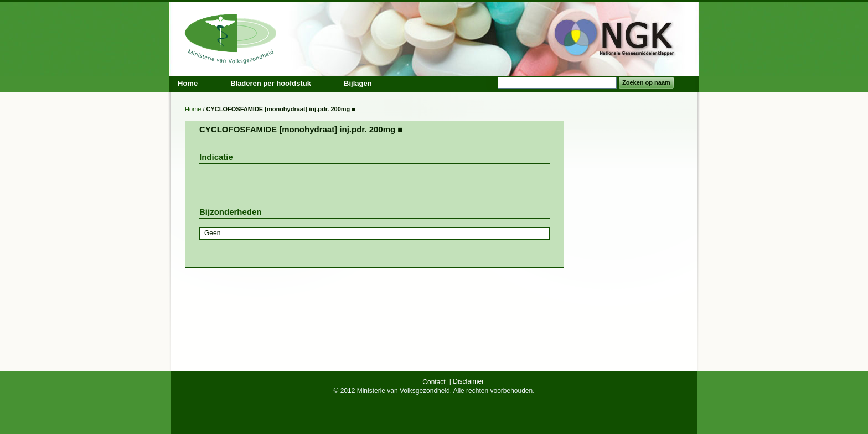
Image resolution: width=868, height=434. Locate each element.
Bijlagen (358, 83)
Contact (434, 382)
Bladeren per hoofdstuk (271, 83)
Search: (491, 83)
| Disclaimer (467, 381)
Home (193, 109)
